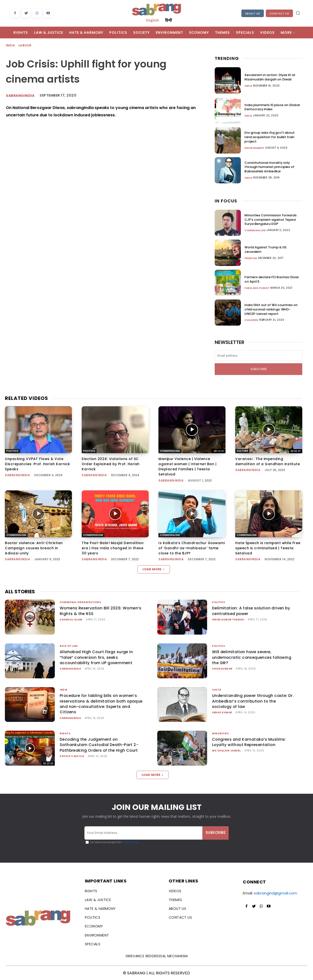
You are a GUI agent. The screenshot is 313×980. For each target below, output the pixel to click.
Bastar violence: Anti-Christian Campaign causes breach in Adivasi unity (34, 548)
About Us (253, 13)
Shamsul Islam (71, 619)
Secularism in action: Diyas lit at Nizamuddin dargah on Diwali (268, 77)
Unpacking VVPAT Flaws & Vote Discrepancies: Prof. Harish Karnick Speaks (38, 464)
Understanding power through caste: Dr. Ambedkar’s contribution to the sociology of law (250, 701)
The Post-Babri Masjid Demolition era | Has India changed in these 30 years (113, 548)
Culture (242, 451)
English (153, 20)
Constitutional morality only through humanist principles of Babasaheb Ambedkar (272, 167)
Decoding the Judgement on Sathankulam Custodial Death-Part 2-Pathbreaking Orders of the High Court (100, 744)
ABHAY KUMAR (222, 712)
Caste (217, 689)
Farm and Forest (257, 288)
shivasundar (222, 668)
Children (251, 320)
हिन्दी (168, 20)
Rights (65, 733)
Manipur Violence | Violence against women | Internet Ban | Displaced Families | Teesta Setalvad (188, 467)
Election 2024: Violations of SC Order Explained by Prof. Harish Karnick (111, 464)
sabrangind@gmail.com (275, 893)
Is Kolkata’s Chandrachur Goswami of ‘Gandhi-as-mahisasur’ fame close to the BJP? (191, 548)
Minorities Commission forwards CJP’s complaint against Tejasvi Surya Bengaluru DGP (273, 219)
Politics (12, 451)
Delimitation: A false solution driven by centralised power (252, 610)
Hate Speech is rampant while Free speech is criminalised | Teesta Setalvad (268, 548)
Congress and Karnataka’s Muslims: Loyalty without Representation (249, 742)
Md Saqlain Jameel (226, 750)
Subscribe (259, 369)
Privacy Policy (129, 842)
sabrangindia (20, 96)
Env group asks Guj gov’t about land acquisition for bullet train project (272, 137)
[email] (258, 356)
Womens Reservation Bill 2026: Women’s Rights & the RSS (91, 610)
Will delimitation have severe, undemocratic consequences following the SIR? (253, 657)
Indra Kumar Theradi (228, 619)
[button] (298, 13)
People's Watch (72, 756)
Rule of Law (69, 645)
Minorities (220, 733)
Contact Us (279, 13)
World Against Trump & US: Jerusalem (273, 249)
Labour (25, 46)
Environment (255, 146)
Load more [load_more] (154, 569)
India (11, 46)
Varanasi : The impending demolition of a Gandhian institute (268, 461)
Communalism (255, 230)
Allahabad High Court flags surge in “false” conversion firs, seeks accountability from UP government (97, 657)
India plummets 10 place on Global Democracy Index (271, 107)
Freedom (251, 256)
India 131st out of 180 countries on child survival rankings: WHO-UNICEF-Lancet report (273, 309)
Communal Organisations (80, 602)
